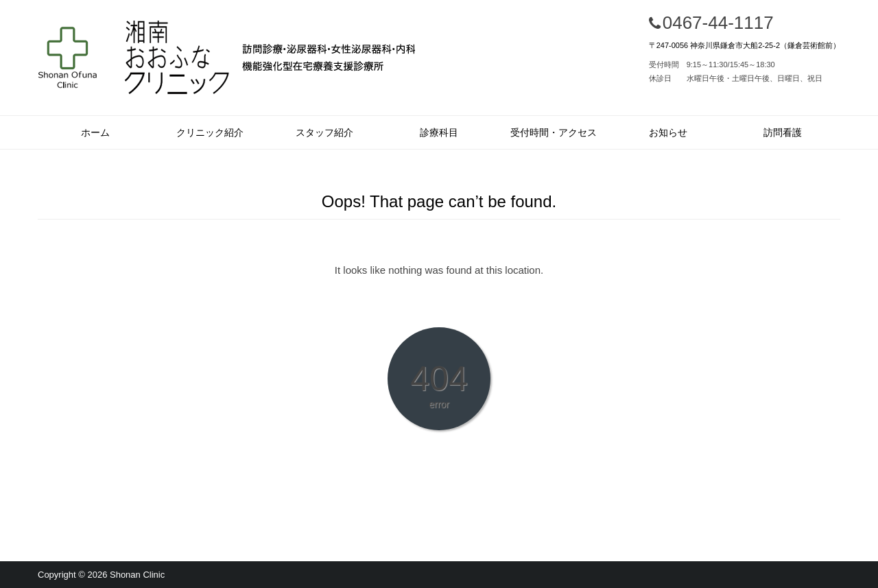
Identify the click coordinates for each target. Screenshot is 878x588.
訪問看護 (783, 132)
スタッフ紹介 (324, 132)
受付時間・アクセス (554, 132)
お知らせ (668, 132)
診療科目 (439, 132)
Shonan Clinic (137, 575)
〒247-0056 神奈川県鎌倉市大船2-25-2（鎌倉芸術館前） (745, 45)
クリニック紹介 (210, 132)
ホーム (95, 132)
